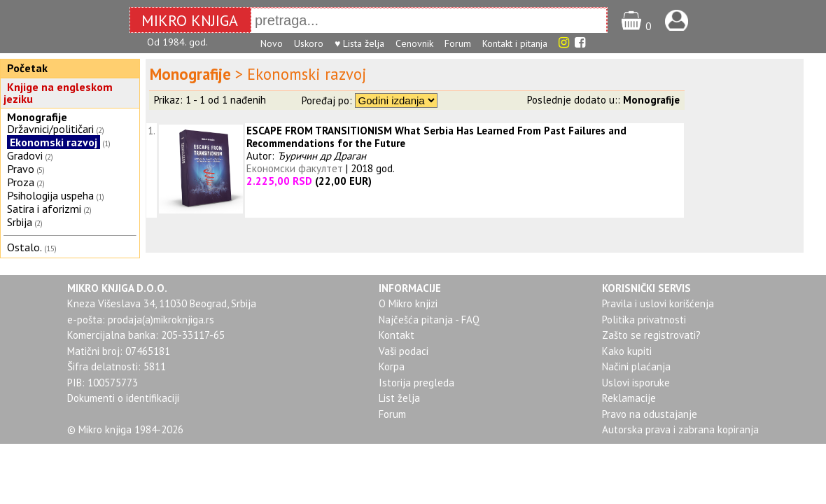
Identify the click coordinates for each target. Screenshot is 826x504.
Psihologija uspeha (50, 195)
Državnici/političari (50, 129)
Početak (27, 68)
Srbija (20, 222)
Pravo (21, 169)
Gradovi (25, 155)
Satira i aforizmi (44, 209)
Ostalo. (24, 247)
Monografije (37, 117)
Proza (21, 182)
